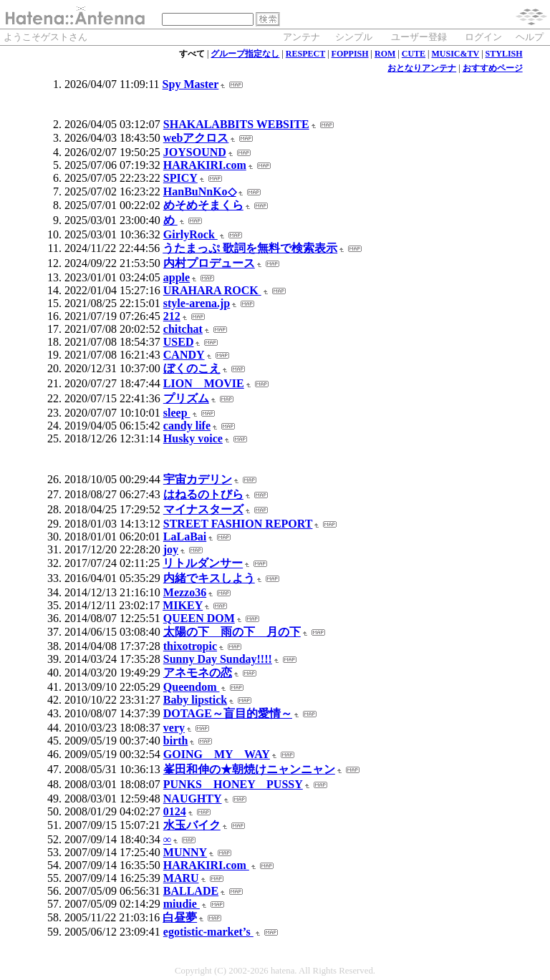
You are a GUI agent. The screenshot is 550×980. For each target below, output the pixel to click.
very (174, 728)
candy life (187, 426)
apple (177, 277)
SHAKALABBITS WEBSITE (236, 124)
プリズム (186, 398)
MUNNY (185, 852)
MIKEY (183, 605)
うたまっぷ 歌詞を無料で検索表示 (250, 248)
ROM (385, 54)
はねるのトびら (203, 494)
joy (171, 549)
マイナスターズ (203, 509)
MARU (181, 878)
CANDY (184, 355)
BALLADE (191, 891)
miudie (182, 904)
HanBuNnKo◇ (200, 191)
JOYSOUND (195, 152)
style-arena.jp (197, 303)
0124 (175, 811)
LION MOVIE (204, 383)
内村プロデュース (209, 263)
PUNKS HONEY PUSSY (233, 784)
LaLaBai (185, 537)
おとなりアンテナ (422, 68)
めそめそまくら (203, 205)
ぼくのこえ (192, 368)
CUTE (414, 54)
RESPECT (305, 54)
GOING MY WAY (217, 754)
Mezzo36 (185, 592)
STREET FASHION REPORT (238, 524)
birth (176, 741)
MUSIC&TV (456, 54)
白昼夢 (180, 917)
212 (172, 316)
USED (179, 342)
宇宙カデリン (198, 479)
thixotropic (190, 646)
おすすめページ (493, 68)
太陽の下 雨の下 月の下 (232, 632)
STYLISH (504, 54)
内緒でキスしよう (209, 578)
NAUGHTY (193, 799)
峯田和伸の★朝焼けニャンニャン (249, 769)
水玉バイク (192, 825)
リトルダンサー (203, 563)
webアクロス (196, 138)
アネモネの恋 (198, 673)
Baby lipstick (195, 700)
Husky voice (193, 438)
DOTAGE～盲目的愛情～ (228, 713)
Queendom (192, 687)
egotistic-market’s (208, 932)
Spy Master (191, 84)
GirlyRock (190, 234)
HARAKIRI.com (205, 165)
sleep (177, 413)
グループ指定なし (245, 54)
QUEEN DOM (199, 618)
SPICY (180, 178)
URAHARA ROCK (212, 290)
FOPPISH (350, 54)
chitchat (183, 329)
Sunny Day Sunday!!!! (218, 659)
